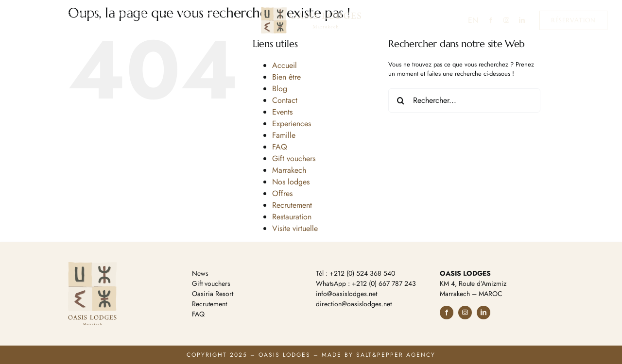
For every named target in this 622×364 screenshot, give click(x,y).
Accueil (285, 65)
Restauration (292, 217)
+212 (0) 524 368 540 (362, 273)
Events (282, 112)
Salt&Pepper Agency (396, 355)
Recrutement (292, 205)
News (200, 273)
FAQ (280, 147)
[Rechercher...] (464, 100)
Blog (280, 89)
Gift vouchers (294, 158)
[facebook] (491, 20)
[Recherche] (400, 100)
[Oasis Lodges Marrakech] (311, 10)
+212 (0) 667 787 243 (384, 283)
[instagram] (506, 20)
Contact (285, 100)
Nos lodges (291, 182)
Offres (282, 193)
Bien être (286, 77)
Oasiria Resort (213, 294)
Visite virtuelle (295, 228)
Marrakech (289, 170)
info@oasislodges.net (346, 294)
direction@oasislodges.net (354, 304)
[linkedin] (522, 20)
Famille (284, 135)
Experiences (292, 124)
